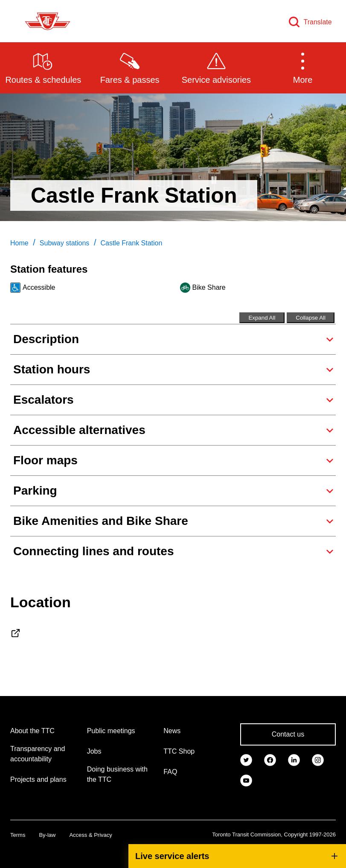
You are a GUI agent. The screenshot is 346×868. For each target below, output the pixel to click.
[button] (303, 67)
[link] (246, 759)
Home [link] (19, 243)
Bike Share (209, 287)
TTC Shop (179, 751)
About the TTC (32, 731)
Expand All (262, 318)
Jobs (94, 751)
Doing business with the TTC (117, 774)
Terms (18, 835)
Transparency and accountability (38, 754)
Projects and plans (38, 779)
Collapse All (311, 318)
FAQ (170, 772)
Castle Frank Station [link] (131, 243)
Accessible (39, 287)
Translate (318, 22)
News (172, 731)
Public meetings (111, 731)
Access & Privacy (90, 835)
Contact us (288, 734)
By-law (47, 835)
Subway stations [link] (65, 243)
